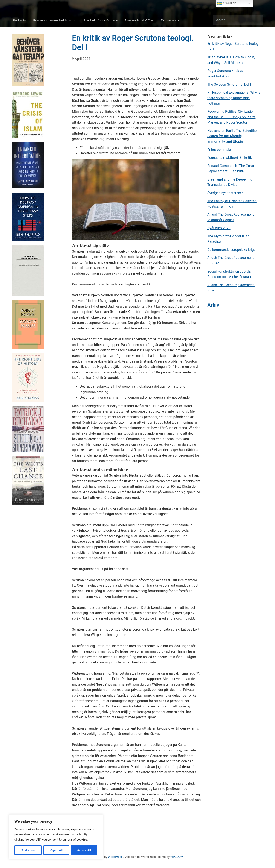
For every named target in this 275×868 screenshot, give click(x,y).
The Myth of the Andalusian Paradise (228, 239)
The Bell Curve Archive (100, 20)
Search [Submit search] (258, 20)
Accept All (84, 850)
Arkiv (213, 305)
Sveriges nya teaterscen (225, 193)
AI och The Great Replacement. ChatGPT (231, 260)
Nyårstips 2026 (219, 228)
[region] (56, 837)
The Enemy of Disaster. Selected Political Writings (232, 204)
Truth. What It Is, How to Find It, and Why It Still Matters (231, 60)
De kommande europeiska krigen (232, 250)
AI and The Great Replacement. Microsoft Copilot (231, 217)
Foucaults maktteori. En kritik (230, 158)
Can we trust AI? (137, 20)
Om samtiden (171, 20)
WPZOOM (177, 857)
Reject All (56, 850)
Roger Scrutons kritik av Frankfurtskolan (225, 74)
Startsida (19, 20)
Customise (28, 850)
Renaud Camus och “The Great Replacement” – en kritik (231, 169)
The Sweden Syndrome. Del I (229, 84)
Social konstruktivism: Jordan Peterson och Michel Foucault (230, 274)
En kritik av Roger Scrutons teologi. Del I (234, 46)
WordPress (115, 857)
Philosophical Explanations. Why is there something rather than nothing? (234, 98)
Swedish (227, 3)
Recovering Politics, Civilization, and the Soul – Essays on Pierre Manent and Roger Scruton (231, 117)
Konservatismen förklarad (53, 20)
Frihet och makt (219, 150)
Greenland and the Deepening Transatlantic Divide (230, 182)
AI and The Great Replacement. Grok (231, 288)
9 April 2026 (81, 59)
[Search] (234, 20)
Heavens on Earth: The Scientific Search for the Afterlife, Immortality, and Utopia (232, 136)
